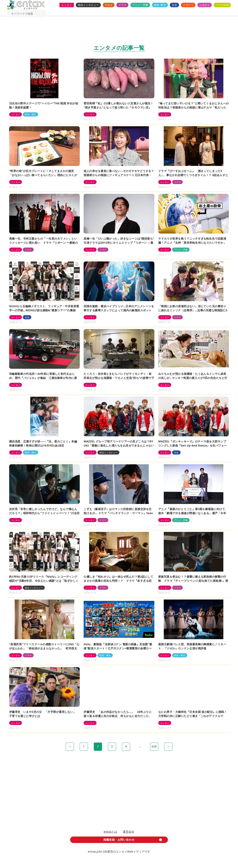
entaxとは (110, 832)
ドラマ (122, 5)
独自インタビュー (88, 5)
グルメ (109, 5)
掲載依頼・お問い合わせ (119, 840)
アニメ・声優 (140, 5)
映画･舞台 (160, 5)
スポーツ (188, 5)
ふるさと (205, 5)
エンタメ (67, 5)
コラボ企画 (222, 5)
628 (154, 746)
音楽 (174, 5)
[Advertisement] (119, 31)
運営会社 (129, 832)
